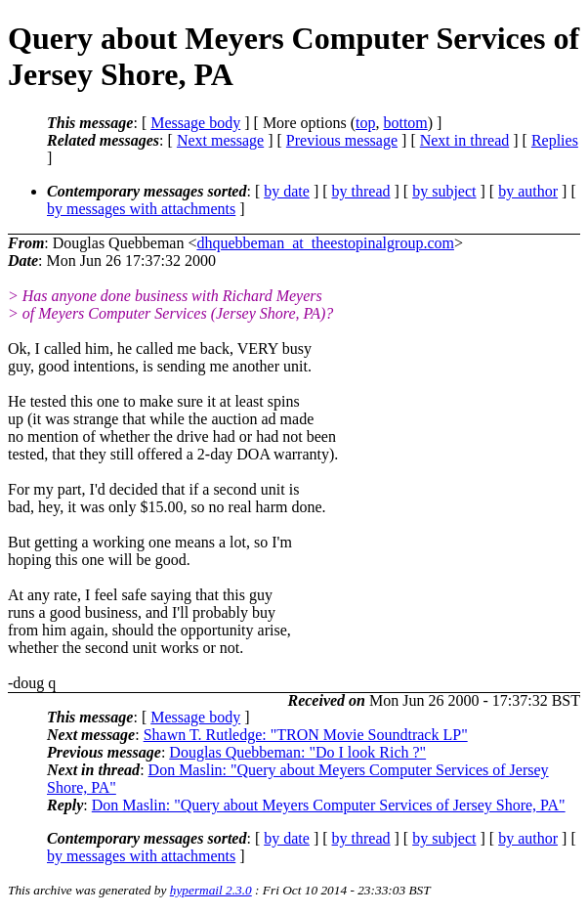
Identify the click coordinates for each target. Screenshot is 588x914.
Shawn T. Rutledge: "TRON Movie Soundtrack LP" (306, 735)
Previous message (342, 140)
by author (528, 191)
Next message (220, 140)
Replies (555, 140)
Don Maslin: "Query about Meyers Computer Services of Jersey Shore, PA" (329, 805)
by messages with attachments (141, 209)
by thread (361, 191)
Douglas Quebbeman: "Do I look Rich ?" (297, 752)
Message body (195, 123)
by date (287, 191)
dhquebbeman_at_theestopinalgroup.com (325, 243)
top (365, 123)
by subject (444, 191)
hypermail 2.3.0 (211, 890)
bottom (405, 123)
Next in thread (465, 140)
